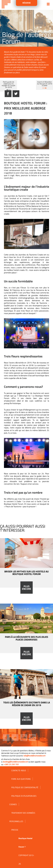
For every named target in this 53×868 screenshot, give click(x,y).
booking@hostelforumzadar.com (15, 762)
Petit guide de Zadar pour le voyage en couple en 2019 (8, 85)
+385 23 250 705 (11, 764)
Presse (15, 830)
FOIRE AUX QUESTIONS (21, 779)
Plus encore (26, 588)
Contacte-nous (19, 770)
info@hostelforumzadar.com (34, 756)
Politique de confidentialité (25, 787)
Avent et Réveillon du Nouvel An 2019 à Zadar (45, 84)
